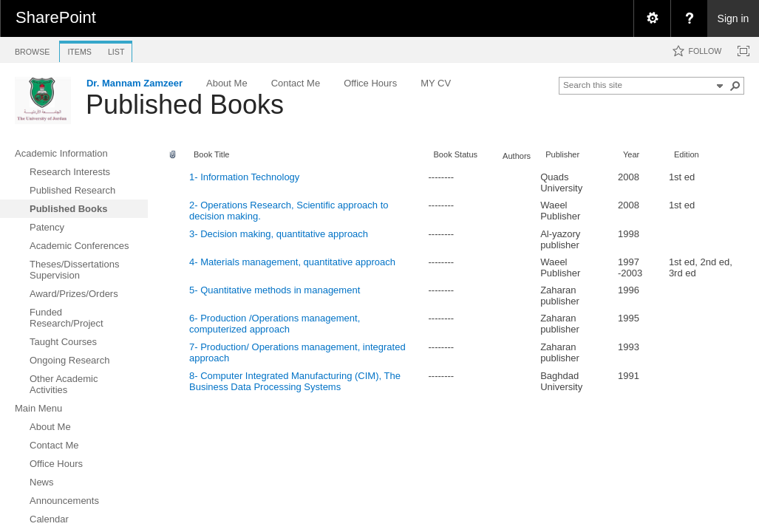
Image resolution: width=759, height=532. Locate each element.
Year (631, 154)
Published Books (185, 105)
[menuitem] (652, 18)
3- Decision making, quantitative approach (279, 234)
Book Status (455, 154)
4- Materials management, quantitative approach (292, 262)
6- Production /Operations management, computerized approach (275, 324)
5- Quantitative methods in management (275, 290)
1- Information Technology (244, 177)
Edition (687, 154)
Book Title (212, 154)
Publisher (562, 154)
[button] (735, 86)
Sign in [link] (734, 18)
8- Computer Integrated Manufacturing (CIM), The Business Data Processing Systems (295, 381)
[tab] (32, 49)
